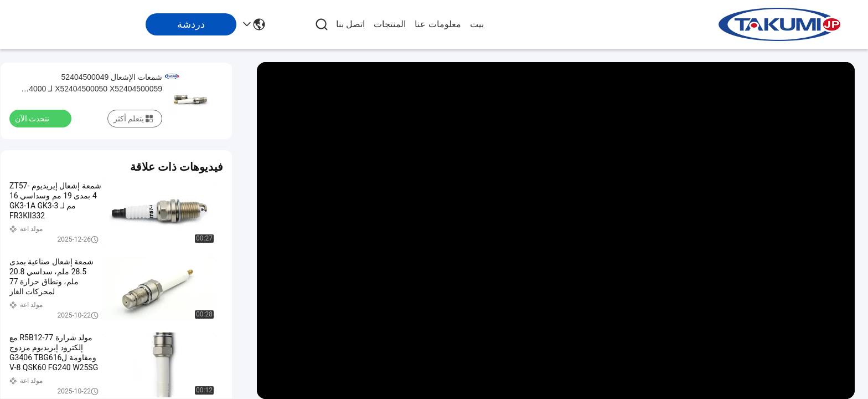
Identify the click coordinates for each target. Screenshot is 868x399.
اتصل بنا (350, 24)
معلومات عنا (438, 24)
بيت (477, 24)
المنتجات (390, 24)
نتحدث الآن (39, 118)
